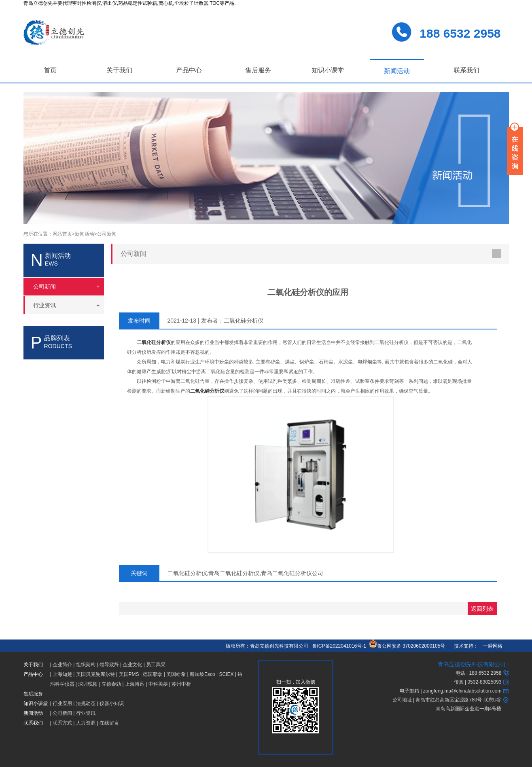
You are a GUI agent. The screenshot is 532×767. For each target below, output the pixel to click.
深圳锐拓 (88, 684)
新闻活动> (86, 234)
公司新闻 (107, 234)
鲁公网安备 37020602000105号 (407, 646)
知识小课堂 (328, 70)
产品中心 (189, 70)
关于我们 (119, 70)
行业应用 (62, 703)
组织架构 (86, 665)
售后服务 (258, 70)
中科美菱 (158, 684)
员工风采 (156, 665)
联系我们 (466, 70)
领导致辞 (109, 665)
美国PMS (129, 674)
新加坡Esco (202, 674)
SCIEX (226, 674)
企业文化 (132, 665)
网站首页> (64, 234)
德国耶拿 (153, 674)
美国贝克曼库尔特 (95, 674)
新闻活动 (397, 71)
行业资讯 (86, 713)
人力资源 (86, 723)
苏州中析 (181, 684)
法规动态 (86, 703)
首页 (50, 70)
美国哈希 (176, 674)
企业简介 (62, 665)
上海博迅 (135, 684)
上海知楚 (62, 674)
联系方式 (62, 723)
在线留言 (109, 723)
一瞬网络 (490, 646)
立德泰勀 (111, 684)
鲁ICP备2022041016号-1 (339, 646)
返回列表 (482, 609)
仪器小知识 (112, 703)
